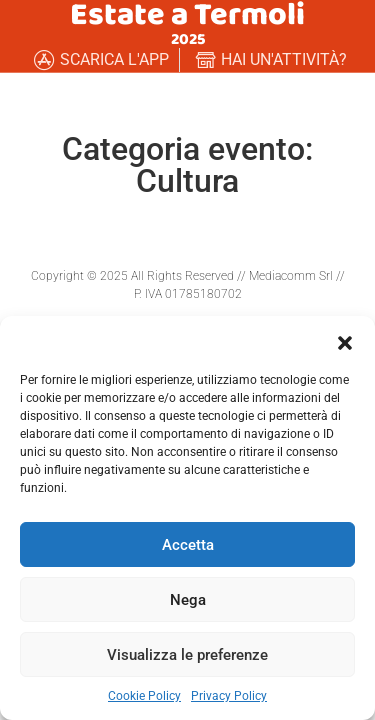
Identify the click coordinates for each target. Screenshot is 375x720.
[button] (345, 341)
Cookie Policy (144, 696)
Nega (188, 600)
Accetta (188, 545)
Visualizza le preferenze (187, 655)
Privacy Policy (229, 696)
